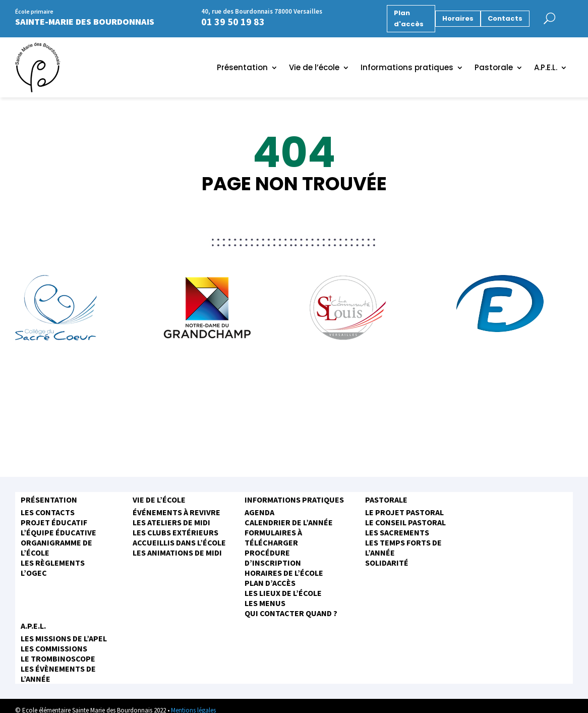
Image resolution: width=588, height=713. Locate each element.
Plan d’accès (270, 583)
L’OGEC (34, 573)
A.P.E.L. (546, 68)
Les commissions (54, 648)
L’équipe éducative (58, 532)
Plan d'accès (409, 18)
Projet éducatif (54, 522)
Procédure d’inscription (273, 558)
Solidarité (387, 563)
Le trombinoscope (58, 659)
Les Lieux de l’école (283, 593)
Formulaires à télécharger (273, 537)
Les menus (265, 603)
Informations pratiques (407, 68)
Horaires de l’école (284, 573)
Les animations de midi (177, 553)
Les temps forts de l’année (403, 547)
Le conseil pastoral (405, 522)
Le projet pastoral (404, 512)
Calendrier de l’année (289, 522)
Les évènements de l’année (58, 674)
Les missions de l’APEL (64, 638)
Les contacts (48, 512)
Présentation (242, 68)
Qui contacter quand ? (291, 613)
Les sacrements (397, 532)
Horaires (458, 18)
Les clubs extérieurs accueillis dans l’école (179, 537)
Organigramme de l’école (56, 547)
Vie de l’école (314, 68)
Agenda (259, 512)
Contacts (505, 18)
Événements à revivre (177, 512)
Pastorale (494, 68)
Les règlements (53, 563)
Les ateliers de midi (171, 522)
